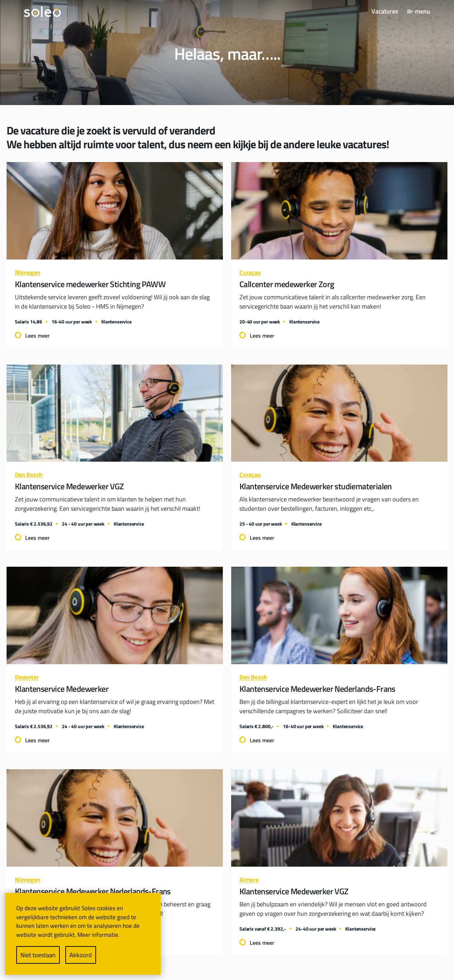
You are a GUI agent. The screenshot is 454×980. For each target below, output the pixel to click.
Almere (249, 880)
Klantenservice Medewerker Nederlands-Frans (317, 689)
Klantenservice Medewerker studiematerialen (316, 486)
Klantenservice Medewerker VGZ (69, 486)
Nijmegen (27, 272)
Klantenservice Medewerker (62, 689)
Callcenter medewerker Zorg (287, 284)
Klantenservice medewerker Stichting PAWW (90, 284)
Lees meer (37, 336)
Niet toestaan (38, 955)
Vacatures (385, 11)
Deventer (27, 677)
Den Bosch (29, 475)
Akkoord (81, 955)
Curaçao (250, 272)
